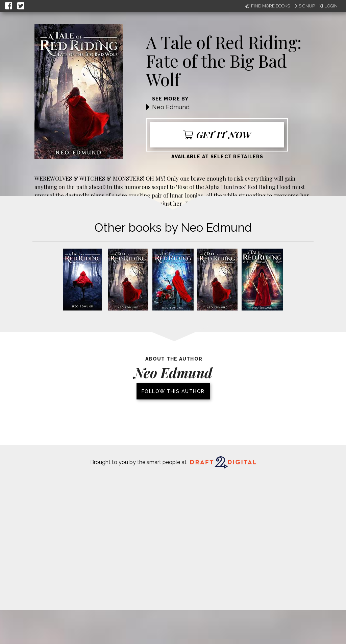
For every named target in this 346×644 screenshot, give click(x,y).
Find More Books (267, 6)
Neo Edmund (171, 107)
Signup (304, 6)
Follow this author (173, 391)
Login (328, 6)
